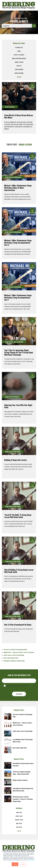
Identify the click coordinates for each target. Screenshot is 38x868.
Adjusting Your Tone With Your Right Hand (18, 406)
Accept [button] (15, 864)
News (19, 51)
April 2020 (19, 816)
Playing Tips (19, 47)
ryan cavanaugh (18, 342)
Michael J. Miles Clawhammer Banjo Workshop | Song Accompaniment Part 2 (18, 243)
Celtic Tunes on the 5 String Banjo (14, 655)
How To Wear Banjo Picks (11, 658)
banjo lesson (19, 62)
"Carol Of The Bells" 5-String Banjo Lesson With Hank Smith (18, 516)
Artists (19, 66)
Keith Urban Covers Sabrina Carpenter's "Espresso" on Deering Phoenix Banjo (23, 799)
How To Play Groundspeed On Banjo (18, 625)
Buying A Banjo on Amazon (20, 780)
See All (19, 77)
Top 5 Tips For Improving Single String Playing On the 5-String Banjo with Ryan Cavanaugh (19, 352)
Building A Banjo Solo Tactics (16, 460)
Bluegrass (17, 397)
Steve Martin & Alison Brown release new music (19, 116)
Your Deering (19, 69)
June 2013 (19, 812)
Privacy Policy (31, 860)
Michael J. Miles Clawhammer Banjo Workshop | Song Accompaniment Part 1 (18, 298)
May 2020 (19, 823)
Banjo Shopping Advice (19, 58)
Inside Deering (19, 73)
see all (19, 831)
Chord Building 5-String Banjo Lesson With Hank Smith (19, 571)
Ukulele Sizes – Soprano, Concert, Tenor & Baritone (19, 652)
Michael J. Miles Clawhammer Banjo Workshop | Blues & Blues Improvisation (18, 188)
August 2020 (19, 820)
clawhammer (17, 177)
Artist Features (19, 55)
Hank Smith (17, 451)
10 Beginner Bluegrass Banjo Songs (14, 661)
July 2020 (19, 827)
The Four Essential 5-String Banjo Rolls (15, 649)
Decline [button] (23, 864)
